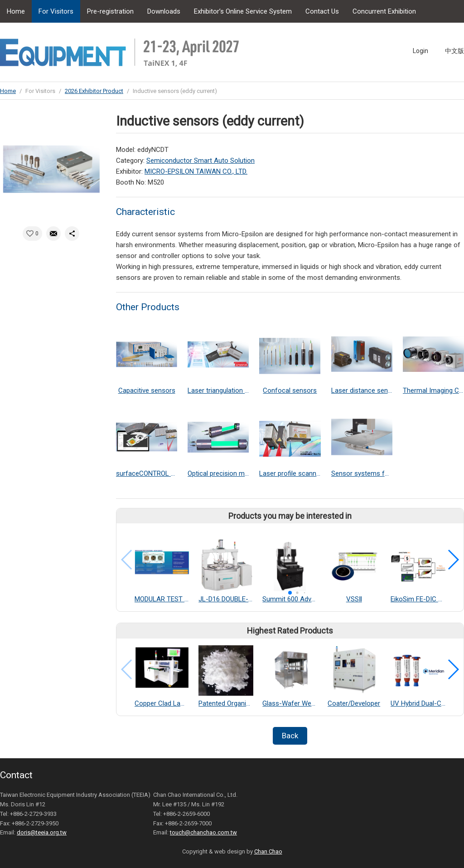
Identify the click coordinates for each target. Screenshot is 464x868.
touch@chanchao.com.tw (203, 832)
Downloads (164, 11)
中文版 (454, 51)
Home (16, 11)
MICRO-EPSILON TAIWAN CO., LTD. (196, 171)
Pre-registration (110, 11)
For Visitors (56, 11)
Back (290, 736)
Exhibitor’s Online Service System (243, 11)
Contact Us (322, 11)
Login (420, 51)
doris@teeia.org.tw (42, 832)
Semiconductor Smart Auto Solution (201, 161)
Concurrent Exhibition (384, 11)
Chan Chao (268, 851)
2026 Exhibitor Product (94, 91)
